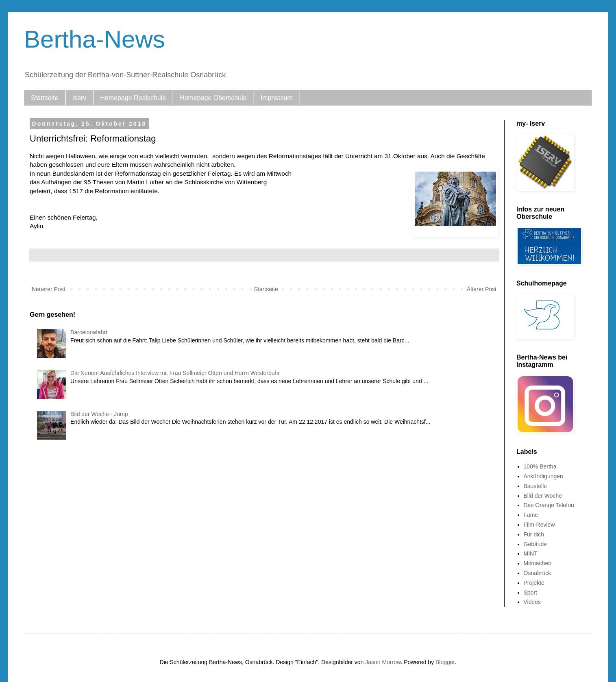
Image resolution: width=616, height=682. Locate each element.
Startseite (45, 98)
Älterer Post (482, 289)
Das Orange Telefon (549, 505)
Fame (531, 515)
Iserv (79, 98)
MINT (531, 553)
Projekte (534, 583)
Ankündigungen (543, 476)
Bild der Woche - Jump (99, 414)
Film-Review (539, 525)
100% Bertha (540, 466)
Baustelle (535, 486)
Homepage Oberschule (213, 98)
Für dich (534, 534)
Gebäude (535, 544)
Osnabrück (538, 573)
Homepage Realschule (133, 98)
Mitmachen (538, 563)
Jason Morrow (383, 662)
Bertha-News (95, 39)
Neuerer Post (48, 289)
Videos (532, 602)
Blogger (445, 662)
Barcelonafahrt (89, 332)
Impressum (277, 98)
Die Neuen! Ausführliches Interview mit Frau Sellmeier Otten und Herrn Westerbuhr (175, 373)
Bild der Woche (543, 496)
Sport (530, 593)
